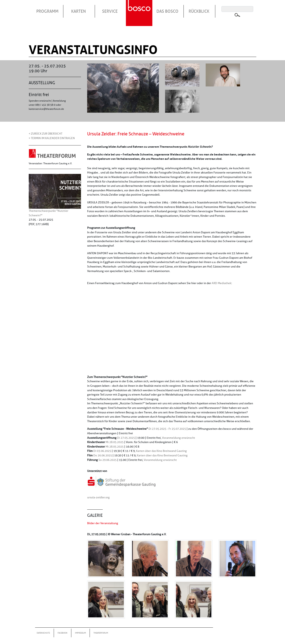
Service (110, 11)
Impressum (80, 633)
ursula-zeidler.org (98, 497)
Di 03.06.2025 (102, 451)
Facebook (63, 633)
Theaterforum (101, 633)
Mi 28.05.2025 (115, 442)
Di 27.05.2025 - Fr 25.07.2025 (167, 429)
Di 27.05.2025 (126, 438)
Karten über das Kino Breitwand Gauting (161, 451)
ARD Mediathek (221, 283)
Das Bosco (167, 11)
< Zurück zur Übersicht (46, 134)
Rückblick (199, 11)
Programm (47, 11)
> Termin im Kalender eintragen (52, 138)
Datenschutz (43, 633)
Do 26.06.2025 (103, 455)
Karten (79, 11)
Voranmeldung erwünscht (178, 438)
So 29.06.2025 (108, 460)
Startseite (140, 8)
